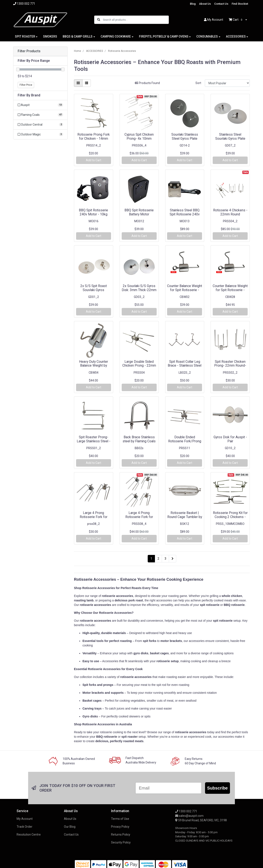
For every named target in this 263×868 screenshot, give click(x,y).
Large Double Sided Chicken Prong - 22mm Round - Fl (139, 366)
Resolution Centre (29, 835)
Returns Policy (121, 835)
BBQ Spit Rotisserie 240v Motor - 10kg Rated (93, 214)
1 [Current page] (151, 559)
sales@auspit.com (189, 816)
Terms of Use (120, 819)
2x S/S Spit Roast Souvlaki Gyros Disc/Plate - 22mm (94, 290)
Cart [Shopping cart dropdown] (237, 20)
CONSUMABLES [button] (207, 36)
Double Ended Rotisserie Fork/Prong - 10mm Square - (185, 441)
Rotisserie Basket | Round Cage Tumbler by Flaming (185, 517)
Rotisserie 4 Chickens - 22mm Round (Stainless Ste (230, 214)
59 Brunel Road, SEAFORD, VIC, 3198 (201, 820)
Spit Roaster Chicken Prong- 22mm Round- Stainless (230, 366)
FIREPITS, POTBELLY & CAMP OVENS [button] (164, 36)
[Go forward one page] (173, 559)
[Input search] (136, 20)
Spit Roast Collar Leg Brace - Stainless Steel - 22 (185, 366)
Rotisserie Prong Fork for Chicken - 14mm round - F (94, 139)
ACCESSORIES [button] (236, 36)
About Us (205, 4)
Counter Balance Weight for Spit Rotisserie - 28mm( (230, 290)
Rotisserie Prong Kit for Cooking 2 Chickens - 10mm (230, 517)
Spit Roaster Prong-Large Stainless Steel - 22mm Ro (94, 441)
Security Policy (121, 842)
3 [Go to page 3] (165, 559)
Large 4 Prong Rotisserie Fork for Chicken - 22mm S (94, 517)
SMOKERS (50, 36)
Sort (198, 83)
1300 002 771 (186, 811)
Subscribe (217, 788)
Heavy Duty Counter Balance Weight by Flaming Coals (94, 366)
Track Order (25, 827)
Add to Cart (94, 160)
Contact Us (221, 4)
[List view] (87, 83)
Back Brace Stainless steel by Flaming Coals (139, 439)
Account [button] (214, 20)
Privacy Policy (120, 827)
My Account (25, 819)
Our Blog (70, 827)
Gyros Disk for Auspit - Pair (230, 439)
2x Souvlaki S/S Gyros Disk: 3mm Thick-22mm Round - (139, 290)
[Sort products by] (227, 83)
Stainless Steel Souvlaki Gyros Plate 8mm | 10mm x (230, 139)
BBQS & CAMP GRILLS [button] (78, 36)
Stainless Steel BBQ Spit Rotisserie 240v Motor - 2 (185, 214)
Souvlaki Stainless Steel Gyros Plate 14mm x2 (185, 139)
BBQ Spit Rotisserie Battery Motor (139, 212)
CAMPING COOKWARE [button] (116, 36)
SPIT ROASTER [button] (25, 36)
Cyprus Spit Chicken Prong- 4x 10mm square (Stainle (139, 139)
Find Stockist (240, 4)
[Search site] (99, 20)
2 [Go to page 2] (158, 559)
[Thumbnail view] (78, 83)
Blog (193, 4)
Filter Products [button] (29, 51)
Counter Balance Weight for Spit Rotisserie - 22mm (185, 290)
